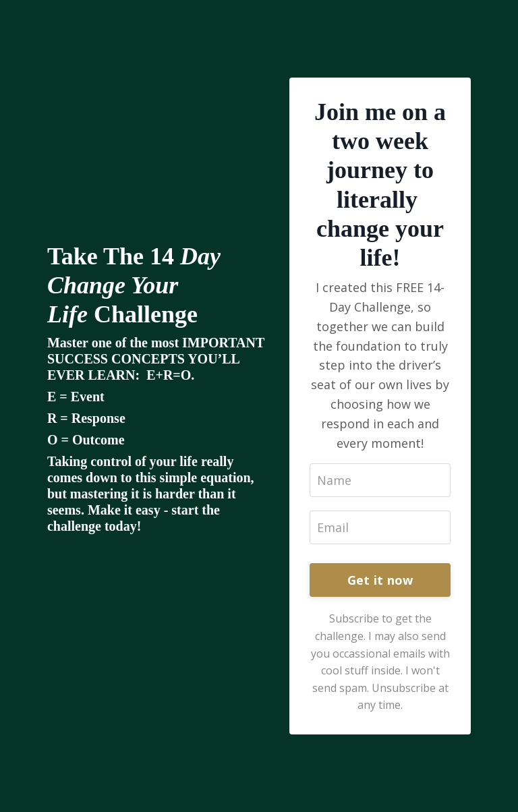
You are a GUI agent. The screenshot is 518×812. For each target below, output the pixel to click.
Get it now (380, 580)
